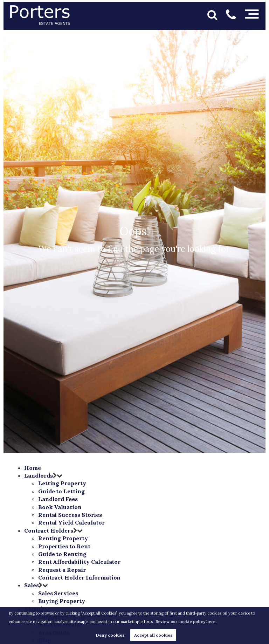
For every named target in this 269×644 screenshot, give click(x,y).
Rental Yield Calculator (71, 522)
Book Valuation (60, 507)
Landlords (39, 475)
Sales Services (58, 593)
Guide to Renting (62, 554)
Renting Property (63, 538)
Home (33, 468)
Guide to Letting (61, 491)
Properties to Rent (64, 546)
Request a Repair (62, 570)
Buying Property (62, 601)
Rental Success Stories (70, 515)
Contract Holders (49, 530)
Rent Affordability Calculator (80, 562)
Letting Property (62, 483)
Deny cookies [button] (110, 635)
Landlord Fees (58, 499)
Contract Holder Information (80, 577)
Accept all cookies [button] (153, 635)
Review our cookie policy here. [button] (186, 622)
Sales (32, 585)
